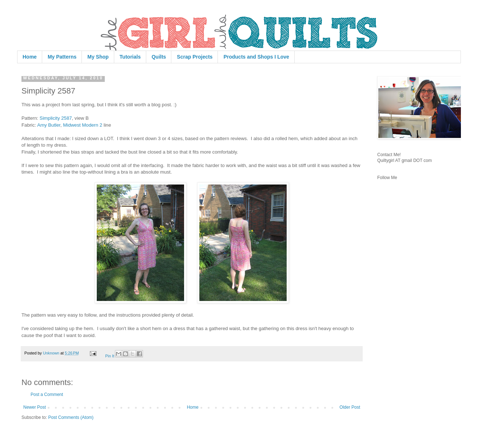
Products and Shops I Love (256, 57)
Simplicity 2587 (56, 118)
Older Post (350, 407)
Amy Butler (49, 125)
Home (30, 57)
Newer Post (35, 407)
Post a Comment (47, 395)
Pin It (110, 356)
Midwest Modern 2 (83, 125)
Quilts (159, 57)
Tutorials (130, 57)
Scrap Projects (195, 57)
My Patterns (62, 57)
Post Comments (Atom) (71, 417)
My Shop (98, 57)
